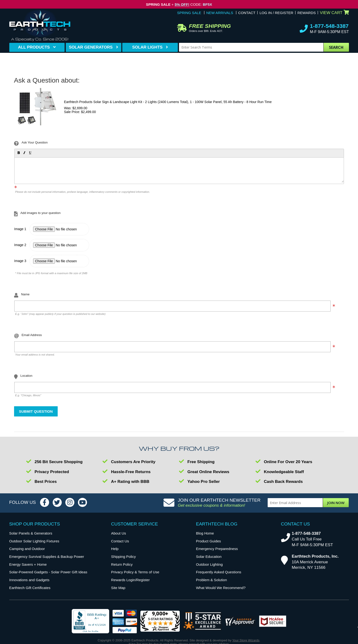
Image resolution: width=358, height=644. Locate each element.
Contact (247, 13)
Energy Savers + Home (28, 564)
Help (115, 549)
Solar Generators (91, 47)
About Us (118, 533)
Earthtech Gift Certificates (30, 588)
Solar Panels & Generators (31, 533)
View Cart (334, 13)
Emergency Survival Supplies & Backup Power (47, 557)
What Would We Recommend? (221, 588)
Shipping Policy (123, 557)
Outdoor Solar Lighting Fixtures (34, 541)
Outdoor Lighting (209, 564)
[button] (18, 153)
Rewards (307, 13)
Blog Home (205, 533)
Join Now (336, 503)
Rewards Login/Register (130, 580)
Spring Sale (189, 13)
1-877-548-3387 (329, 26)
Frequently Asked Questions (219, 572)
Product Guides (208, 541)
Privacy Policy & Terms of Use (135, 572)
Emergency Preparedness (217, 549)
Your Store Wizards (246, 640)
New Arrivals (220, 13)
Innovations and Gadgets (29, 580)
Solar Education (209, 557)
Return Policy (122, 564)
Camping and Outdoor (27, 549)
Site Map (118, 588)
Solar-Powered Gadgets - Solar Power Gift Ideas (48, 572)
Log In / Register (276, 13)
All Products (34, 47)
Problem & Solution (211, 580)
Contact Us (120, 541)
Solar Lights (147, 47)
